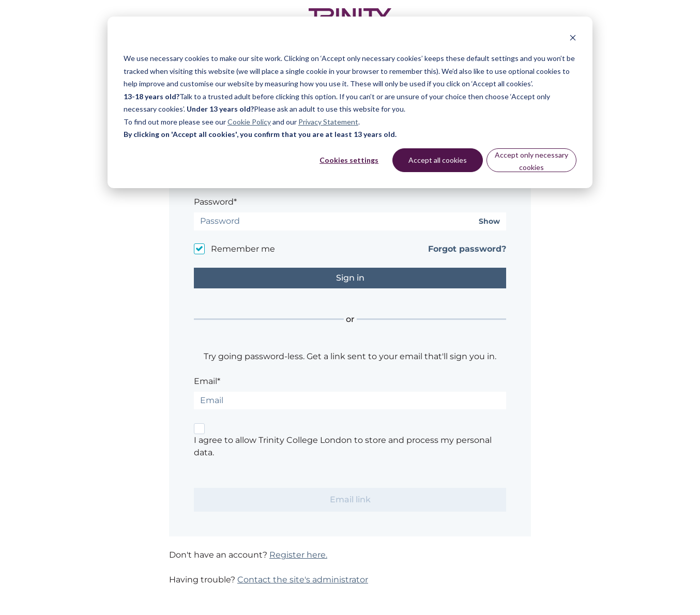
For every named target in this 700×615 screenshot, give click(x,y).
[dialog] (350, 102)
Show (489, 221)
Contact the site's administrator (303, 580)
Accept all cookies (438, 160)
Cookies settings (349, 160)
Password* (215, 202)
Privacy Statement (328, 122)
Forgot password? (467, 249)
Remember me (243, 249)
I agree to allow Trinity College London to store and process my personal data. (343, 446)
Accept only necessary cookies (531, 161)
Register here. (298, 555)
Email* (207, 381)
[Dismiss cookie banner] (573, 39)
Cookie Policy (249, 122)
